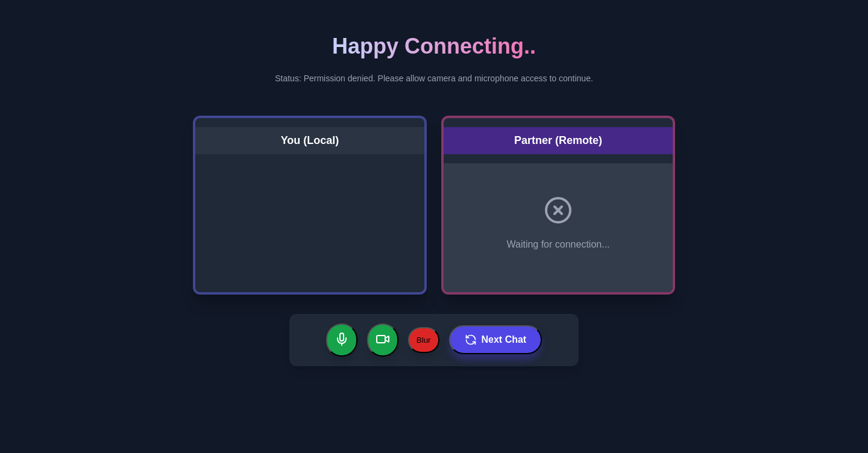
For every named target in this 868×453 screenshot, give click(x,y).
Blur (424, 340)
